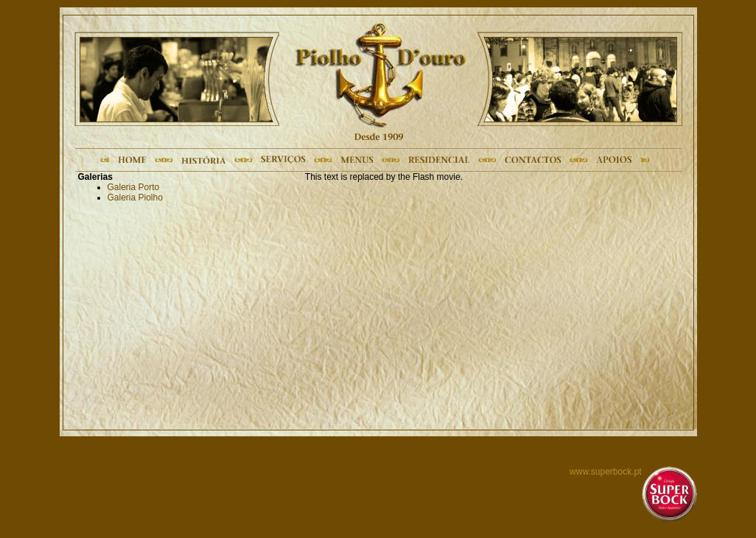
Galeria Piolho (135, 198)
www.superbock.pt (605, 472)
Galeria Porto (134, 187)
